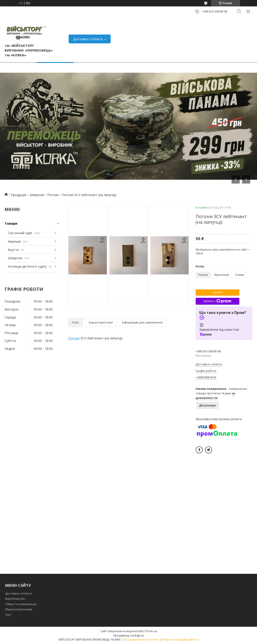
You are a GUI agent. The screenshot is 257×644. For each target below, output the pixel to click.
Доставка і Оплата (88, 39)
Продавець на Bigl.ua (128, 635)
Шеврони (37, 195)
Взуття (13, 250)
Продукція (19, 195)
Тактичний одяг (20, 233)
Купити (217, 292)
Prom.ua (151, 631)
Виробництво (15, 599)
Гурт (8, 614)
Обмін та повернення (21, 604)
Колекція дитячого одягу (27, 266)
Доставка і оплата (18, 593)
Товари (11, 223)
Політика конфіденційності (181, 640)
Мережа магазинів (19, 609)
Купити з (217, 301)
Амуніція (14, 241)
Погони (53, 195)
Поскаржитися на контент (142, 640)
